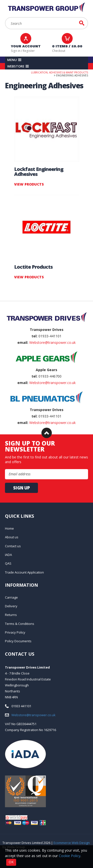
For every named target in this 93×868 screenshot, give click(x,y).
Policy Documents (18, 641)
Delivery (11, 606)
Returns (11, 615)
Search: (5, 17)
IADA (8, 555)
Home (9, 528)
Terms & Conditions (20, 624)
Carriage (11, 597)
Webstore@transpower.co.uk (52, 342)
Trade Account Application (24, 572)
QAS (8, 563)
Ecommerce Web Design (72, 843)
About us (12, 537)
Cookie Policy (70, 856)
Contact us (13, 546)
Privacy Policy (15, 632)
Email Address (0, 301)
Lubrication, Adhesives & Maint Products (60, 72)
